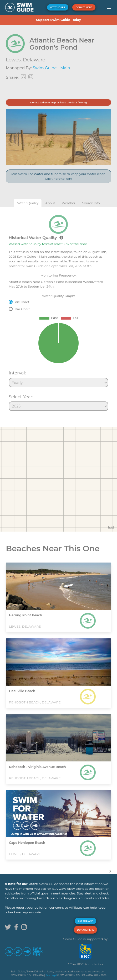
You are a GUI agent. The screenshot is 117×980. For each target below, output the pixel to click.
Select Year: (21, 397)
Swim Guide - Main (52, 68)
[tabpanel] (58, 311)
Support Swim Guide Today (58, 20)
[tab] (28, 203)
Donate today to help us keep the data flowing (58, 102)
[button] (109, 7)
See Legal (51, 975)
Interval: (17, 373)
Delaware (34, 60)
